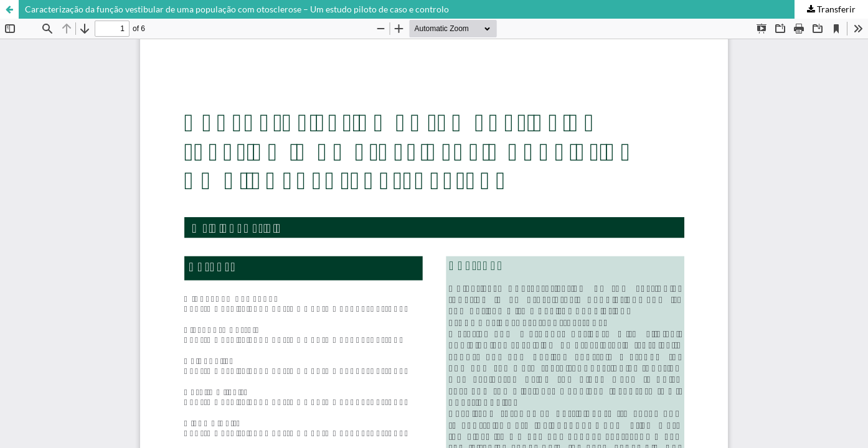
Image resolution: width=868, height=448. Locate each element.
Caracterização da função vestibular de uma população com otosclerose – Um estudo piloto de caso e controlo (237, 9)
